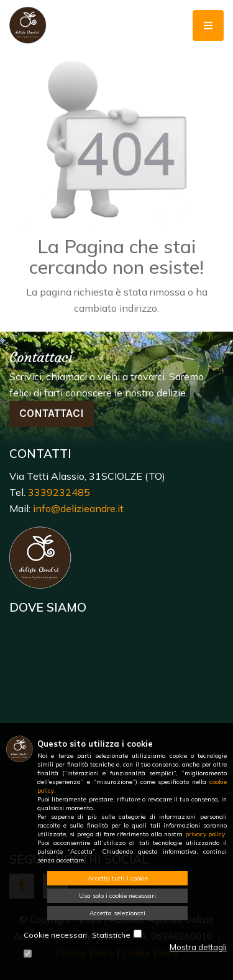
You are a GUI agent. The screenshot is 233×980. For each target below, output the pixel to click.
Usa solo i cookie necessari (117, 896)
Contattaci (52, 413)
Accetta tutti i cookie (118, 878)
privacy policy (205, 834)
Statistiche (111, 935)
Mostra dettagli (198, 947)
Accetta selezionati (117, 913)
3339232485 (59, 492)
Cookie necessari (55, 935)
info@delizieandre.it (78, 508)
